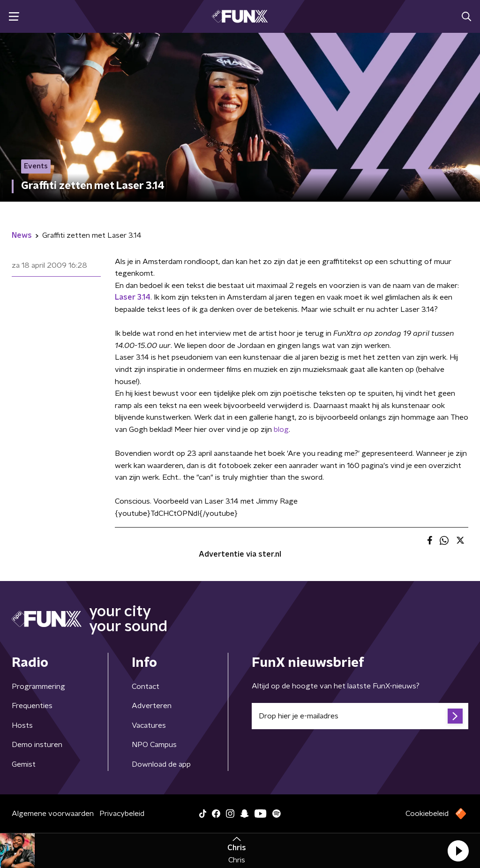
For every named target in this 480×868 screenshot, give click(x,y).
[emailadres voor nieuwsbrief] (360, 716)
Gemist (24, 764)
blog (281, 430)
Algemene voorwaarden (53, 814)
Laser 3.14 (133, 297)
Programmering (38, 687)
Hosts (22, 725)
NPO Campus (154, 745)
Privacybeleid (122, 814)
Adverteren (152, 706)
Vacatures (149, 725)
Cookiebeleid (427, 814)
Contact (146, 687)
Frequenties (32, 706)
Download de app (161, 764)
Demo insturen (37, 745)
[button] (458, 851)
